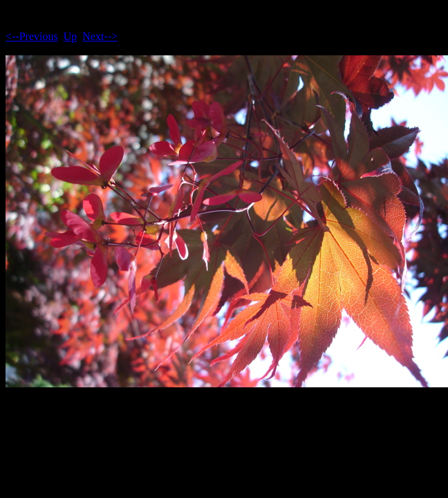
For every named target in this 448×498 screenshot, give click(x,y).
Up (71, 36)
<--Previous (32, 36)
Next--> (100, 36)
